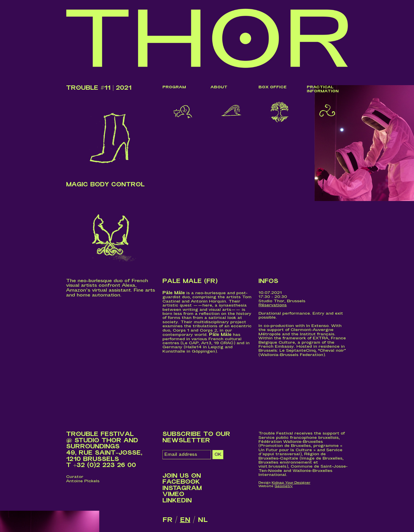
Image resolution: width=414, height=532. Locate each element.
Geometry (284, 486)
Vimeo (173, 494)
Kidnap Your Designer (291, 483)
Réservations (273, 305)
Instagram (182, 488)
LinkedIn (177, 501)
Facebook (181, 482)
